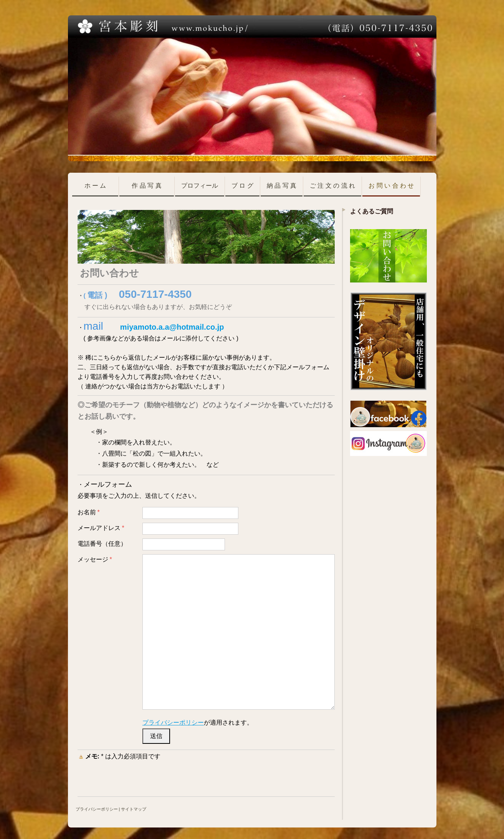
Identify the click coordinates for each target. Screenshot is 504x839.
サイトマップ (134, 809)
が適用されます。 (198, 723)
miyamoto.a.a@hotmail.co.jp (172, 327)
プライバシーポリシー (173, 723)
